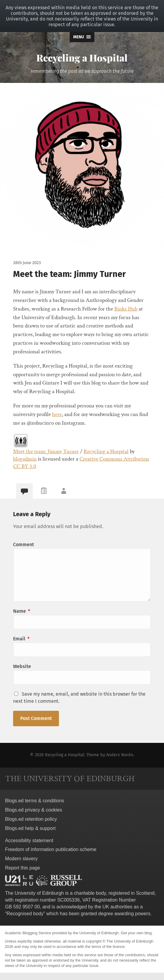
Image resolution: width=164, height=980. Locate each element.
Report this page (22, 868)
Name (22, 611)
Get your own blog (136, 933)
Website (22, 666)
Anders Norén (120, 755)
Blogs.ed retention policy (31, 819)
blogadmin (25, 459)
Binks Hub (126, 309)
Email (21, 639)
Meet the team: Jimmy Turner (46, 452)
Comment (24, 545)
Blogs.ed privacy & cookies (33, 810)
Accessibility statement (29, 840)
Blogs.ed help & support (30, 828)
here (57, 414)
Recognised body (25, 914)
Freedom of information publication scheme (51, 849)
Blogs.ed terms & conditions (35, 801)
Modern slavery (21, 859)
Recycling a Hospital (82, 57)
